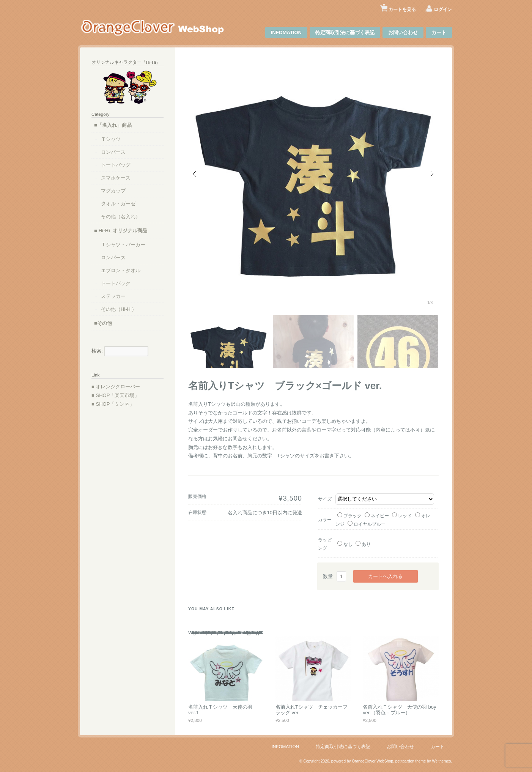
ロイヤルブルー (367, 524)
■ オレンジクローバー (116, 387)
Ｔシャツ (111, 139)
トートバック (116, 283)
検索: (97, 351)
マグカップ (113, 191)
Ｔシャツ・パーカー (123, 245)
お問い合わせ (403, 32)
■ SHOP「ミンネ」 (113, 404)
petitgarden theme (411, 761)
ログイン (443, 9)
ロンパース (113, 152)
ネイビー (377, 516)
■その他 (103, 323)
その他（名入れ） (121, 217)
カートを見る (400, 6)
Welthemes (441, 761)
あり (363, 544)
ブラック (349, 516)
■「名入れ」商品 (113, 125)
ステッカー (113, 296)
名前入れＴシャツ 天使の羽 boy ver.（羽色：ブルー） (400, 710)
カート (439, 32)
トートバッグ (116, 165)
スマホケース (116, 178)
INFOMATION (286, 32)
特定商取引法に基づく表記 (345, 32)
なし (345, 544)
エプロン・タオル (121, 270)
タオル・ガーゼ (118, 204)
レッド (402, 516)
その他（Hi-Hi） (119, 309)
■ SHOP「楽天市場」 (115, 395)
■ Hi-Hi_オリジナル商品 (121, 231)
